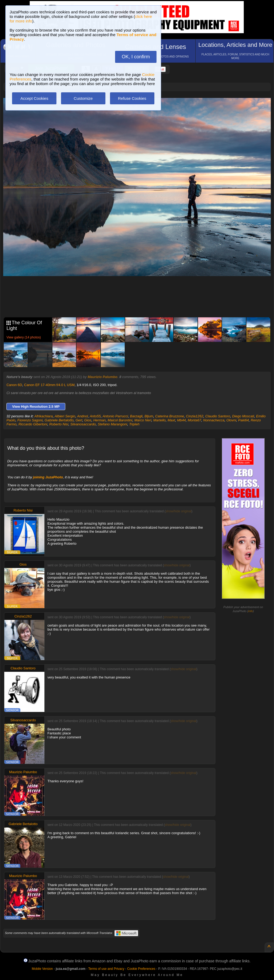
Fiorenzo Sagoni (30, 420)
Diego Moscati (243, 416)
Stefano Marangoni (112, 424)
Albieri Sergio (65, 416)
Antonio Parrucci (115, 416)
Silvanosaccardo (83, 424)
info (250, 611)
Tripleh (134, 424)
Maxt (171, 420)
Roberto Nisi (59, 424)
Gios (88, 420)
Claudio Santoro (218, 416)
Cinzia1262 (195, 416)
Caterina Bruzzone (170, 416)
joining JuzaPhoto (48, 477)
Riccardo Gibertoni (33, 424)
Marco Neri (143, 420)
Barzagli (136, 416)
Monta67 (194, 420)
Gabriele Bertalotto (59, 420)
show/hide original (178, 511)
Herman (100, 420)
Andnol (82, 416)
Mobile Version (42, 969)
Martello (159, 420)
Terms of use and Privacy (106, 969)
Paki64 (243, 420)
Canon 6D (14, 385)
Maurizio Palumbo (102, 377)
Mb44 (182, 420)
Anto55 (95, 416)
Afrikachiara (44, 416)
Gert (79, 420)
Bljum (149, 416)
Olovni (231, 420)
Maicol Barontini (120, 420)
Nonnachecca (214, 420)
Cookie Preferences (141, 969)
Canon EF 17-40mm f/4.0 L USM (49, 385)
